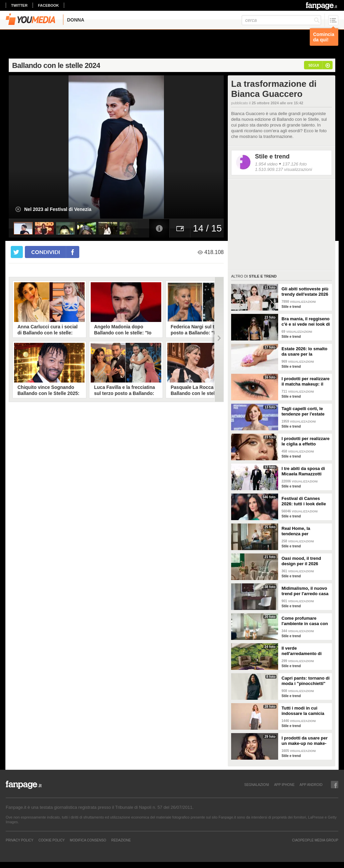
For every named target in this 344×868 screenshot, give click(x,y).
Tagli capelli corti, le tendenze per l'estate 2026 (303, 411)
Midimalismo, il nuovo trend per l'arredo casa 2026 (305, 591)
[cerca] (281, 20)
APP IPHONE (284, 785)
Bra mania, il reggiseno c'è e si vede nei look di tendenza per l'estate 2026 (306, 322)
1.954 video (266, 164)
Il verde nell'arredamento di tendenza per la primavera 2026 (302, 651)
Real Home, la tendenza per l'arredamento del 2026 (305, 531)
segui (314, 65)
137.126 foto (295, 164)
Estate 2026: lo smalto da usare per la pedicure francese (305, 352)
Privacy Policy (19, 840)
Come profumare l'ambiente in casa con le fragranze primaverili (305, 621)
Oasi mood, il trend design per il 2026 (301, 561)
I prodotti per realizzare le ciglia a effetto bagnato (306, 441)
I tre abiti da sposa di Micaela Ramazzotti (303, 471)
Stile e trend (272, 156)
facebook (48, 5)
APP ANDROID (311, 785)
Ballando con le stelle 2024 (56, 65)
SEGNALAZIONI (257, 785)
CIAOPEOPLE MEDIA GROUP (315, 840)
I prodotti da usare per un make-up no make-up (305, 741)
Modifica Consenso (88, 840)
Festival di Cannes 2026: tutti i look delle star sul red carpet (304, 501)
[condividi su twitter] (17, 252)
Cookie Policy (51, 840)
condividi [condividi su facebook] (46, 252)
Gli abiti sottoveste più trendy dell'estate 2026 (305, 292)
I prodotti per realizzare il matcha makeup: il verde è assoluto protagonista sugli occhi (306, 382)
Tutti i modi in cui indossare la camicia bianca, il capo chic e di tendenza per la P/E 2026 (304, 711)
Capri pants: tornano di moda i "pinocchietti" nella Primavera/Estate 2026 (306, 681)
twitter (19, 5)
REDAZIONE (121, 840)
